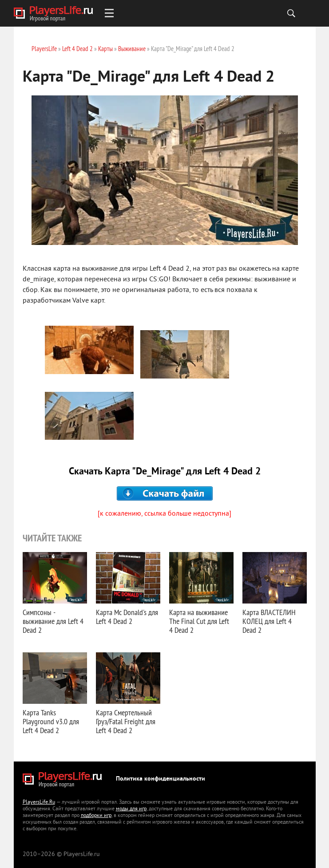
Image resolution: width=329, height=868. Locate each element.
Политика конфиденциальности (161, 779)
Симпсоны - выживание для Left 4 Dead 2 (53, 621)
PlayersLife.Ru (39, 803)
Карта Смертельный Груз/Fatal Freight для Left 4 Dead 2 (126, 721)
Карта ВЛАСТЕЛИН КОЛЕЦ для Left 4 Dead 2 (269, 621)
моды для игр (131, 809)
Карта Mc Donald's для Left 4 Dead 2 (127, 617)
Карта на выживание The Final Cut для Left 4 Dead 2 (199, 621)
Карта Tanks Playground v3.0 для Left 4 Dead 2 (51, 721)
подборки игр (96, 816)
